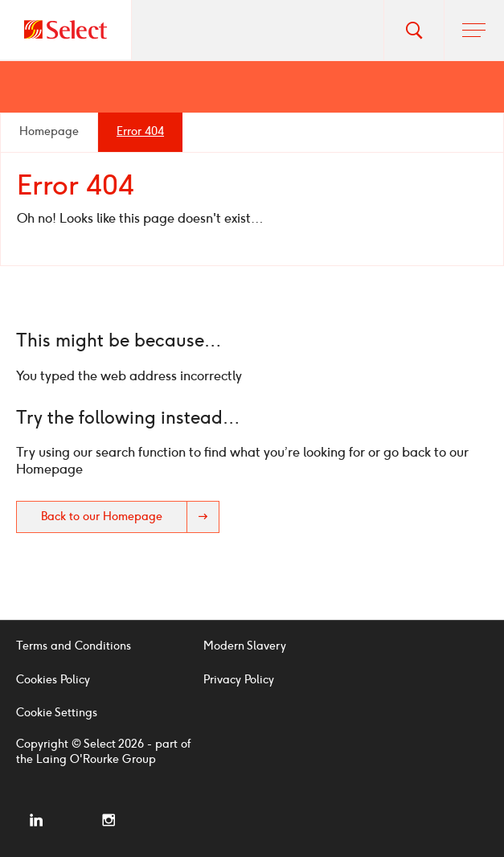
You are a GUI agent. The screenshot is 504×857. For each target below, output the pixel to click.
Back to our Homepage (130, 517)
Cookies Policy (53, 680)
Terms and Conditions (74, 646)
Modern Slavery (245, 646)
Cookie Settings (57, 713)
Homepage (49, 131)
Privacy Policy (239, 680)
